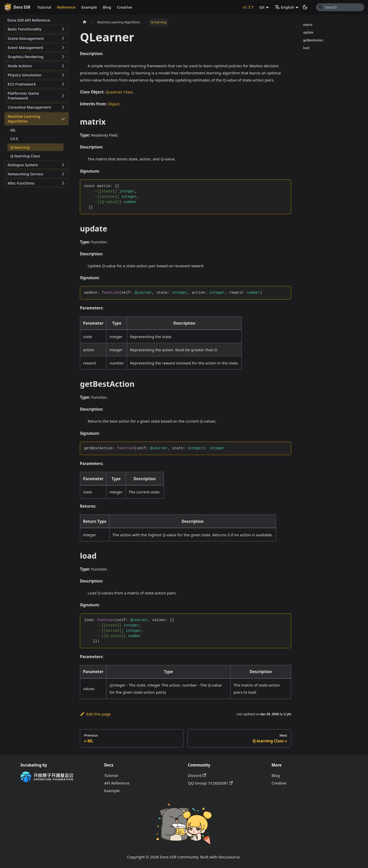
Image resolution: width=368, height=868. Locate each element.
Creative (125, 7)
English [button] (285, 7)
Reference (66, 7)
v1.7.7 (248, 7)
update (308, 32)
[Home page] (84, 22)
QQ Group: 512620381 (210, 783)
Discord (197, 775)
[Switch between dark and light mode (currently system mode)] (305, 7)
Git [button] (262, 7)
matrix (308, 25)
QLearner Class (119, 92)
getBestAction (313, 40)
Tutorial (44, 7)
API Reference (117, 783)
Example (89, 7)
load (306, 48)
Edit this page (95, 714)
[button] (37, 29)
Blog (107, 7)
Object (113, 104)
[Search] (340, 7)
